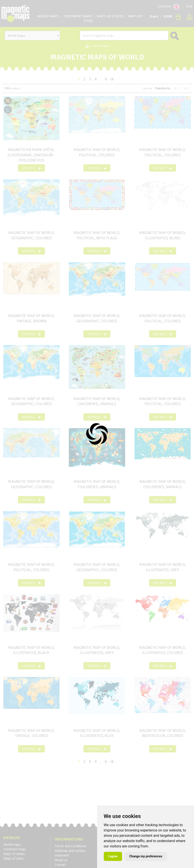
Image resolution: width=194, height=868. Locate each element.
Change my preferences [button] (146, 856)
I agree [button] (113, 856)
